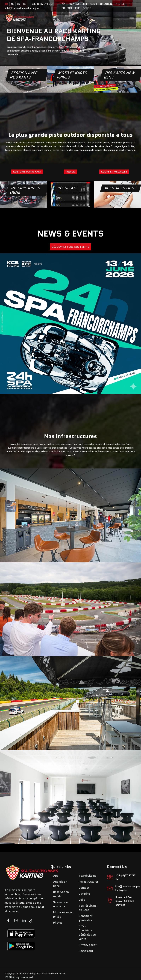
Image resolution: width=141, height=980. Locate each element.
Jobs (77, 8)
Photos (120, 4)
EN (19, 4)
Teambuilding (88, 876)
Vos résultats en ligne (88, 908)
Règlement (86, 951)
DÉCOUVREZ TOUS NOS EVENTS (70, 247)
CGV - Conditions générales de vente (87, 932)
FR (7, 4)
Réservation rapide (61, 894)
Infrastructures (89, 882)
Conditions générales (86, 918)
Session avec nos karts (62, 904)
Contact (67, 8)
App (64, 4)
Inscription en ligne (102, 4)
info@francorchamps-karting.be (22, 8)
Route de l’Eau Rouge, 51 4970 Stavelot (125, 901)
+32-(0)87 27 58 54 (43, 4)
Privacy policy (88, 945)
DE (25, 4)
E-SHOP (87, 8)
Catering (84, 894)
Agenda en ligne (78, 4)
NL (12, 4)
